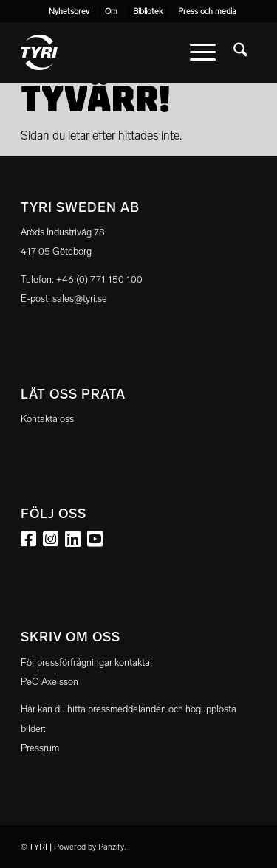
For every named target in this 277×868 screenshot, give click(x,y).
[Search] (240, 52)
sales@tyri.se (80, 299)
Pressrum (40, 748)
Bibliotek (148, 11)
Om (111, 11)
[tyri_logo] (115, 52)
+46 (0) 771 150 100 (99, 279)
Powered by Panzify (89, 847)
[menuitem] (69, 12)
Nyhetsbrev (69, 11)
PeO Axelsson (49, 682)
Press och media (207, 11)
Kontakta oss (47, 419)
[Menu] (203, 52)
